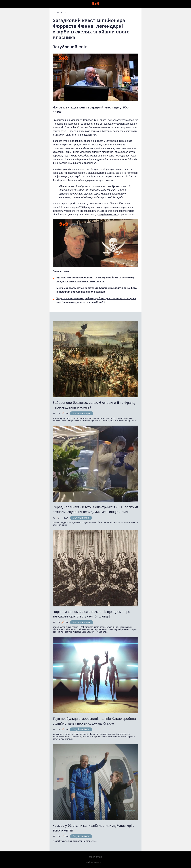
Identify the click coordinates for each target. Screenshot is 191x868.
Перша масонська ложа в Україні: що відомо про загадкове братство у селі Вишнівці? (91, 614)
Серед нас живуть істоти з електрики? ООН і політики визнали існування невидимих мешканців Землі (95, 509)
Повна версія (96, 857)
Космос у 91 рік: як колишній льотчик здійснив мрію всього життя (93, 828)
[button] (187, 4)
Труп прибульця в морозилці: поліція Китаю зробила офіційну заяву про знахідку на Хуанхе (94, 721)
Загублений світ (70, 47)
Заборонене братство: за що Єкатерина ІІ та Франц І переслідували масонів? (95, 405)
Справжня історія (82, 413)
